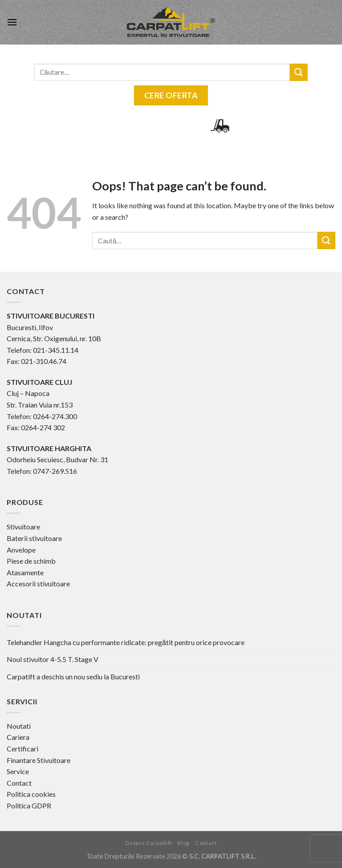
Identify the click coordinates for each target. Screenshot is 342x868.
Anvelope (21, 550)
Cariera (18, 737)
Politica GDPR (29, 805)
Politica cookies (31, 794)
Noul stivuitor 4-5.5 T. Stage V (53, 659)
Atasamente (25, 572)
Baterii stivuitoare (34, 538)
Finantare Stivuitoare (39, 760)
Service (18, 771)
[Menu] (12, 22)
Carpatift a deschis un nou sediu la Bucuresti (73, 676)
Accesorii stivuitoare (38, 583)
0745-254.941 (133, 125)
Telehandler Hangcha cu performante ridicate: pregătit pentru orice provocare (126, 642)
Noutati (19, 726)
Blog (183, 843)
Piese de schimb (31, 561)
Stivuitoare (23, 527)
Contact (19, 783)
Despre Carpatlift (149, 843)
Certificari (22, 749)
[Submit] (326, 240)
